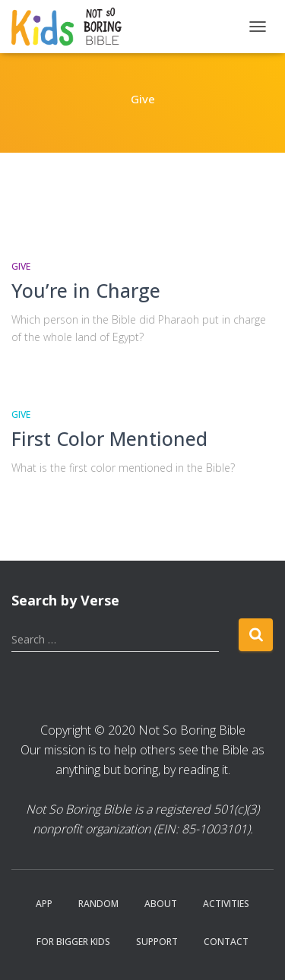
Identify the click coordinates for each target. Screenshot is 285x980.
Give (21, 266)
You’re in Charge (86, 290)
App (44, 904)
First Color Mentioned (109, 438)
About (161, 904)
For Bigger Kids (73, 942)
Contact (226, 942)
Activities (226, 904)
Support (157, 942)
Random (98, 904)
